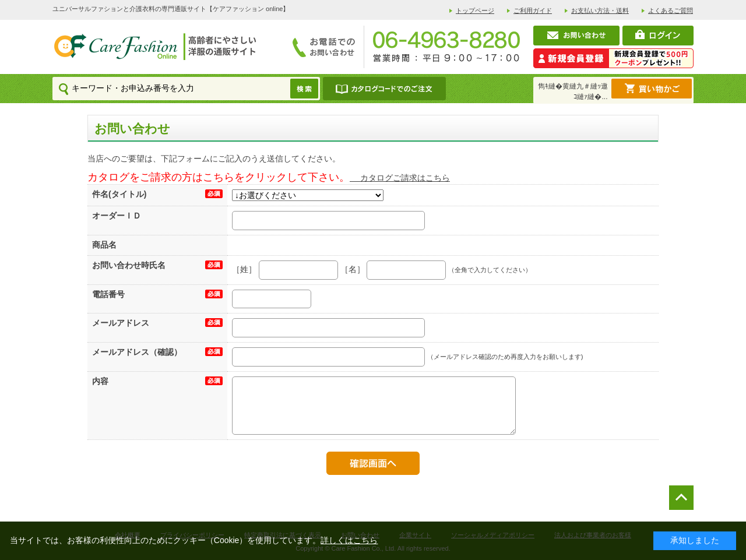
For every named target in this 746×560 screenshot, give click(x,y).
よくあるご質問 (671, 10)
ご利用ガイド (533, 10)
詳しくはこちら (349, 540)
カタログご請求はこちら (400, 178)
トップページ (475, 10)
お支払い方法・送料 (600, 10)
